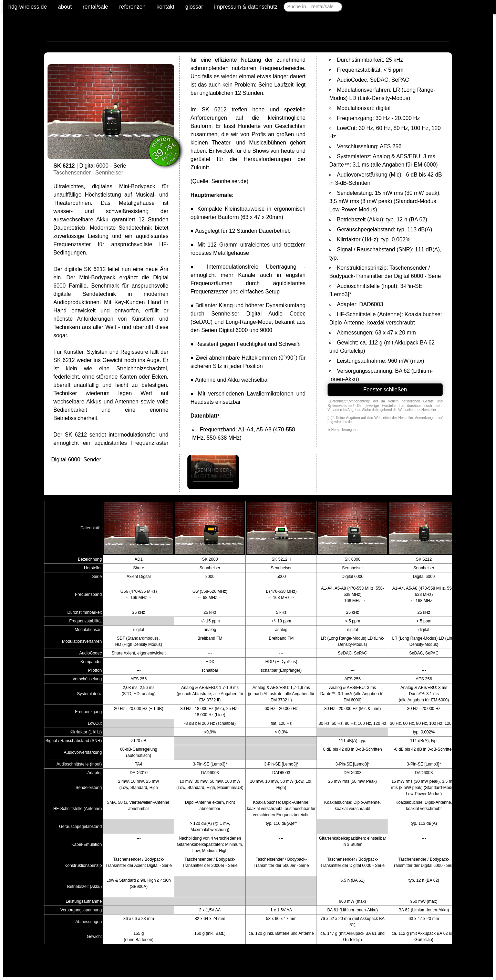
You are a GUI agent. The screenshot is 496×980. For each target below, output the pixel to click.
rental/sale (95, 7)
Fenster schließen (385, 389)
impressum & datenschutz (246, 7)
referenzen (132, 7)
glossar (194, 7)
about (65, 7)
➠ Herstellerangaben (344, 430)
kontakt (165, 7)
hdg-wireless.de (28, 7)
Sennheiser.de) (230, 181)
